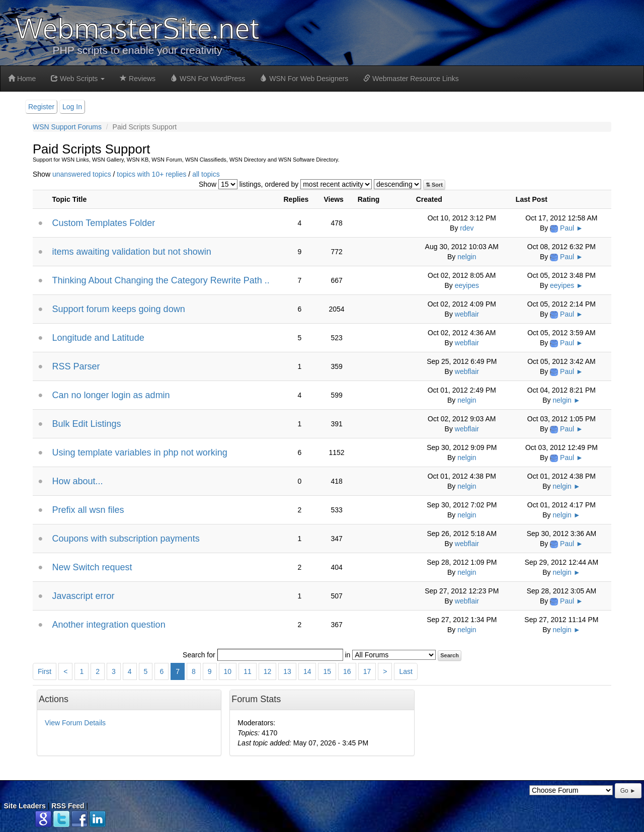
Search (450, 655)
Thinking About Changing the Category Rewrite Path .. (160, 280)
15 (327, 671)
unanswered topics (82, 174)
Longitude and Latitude (98, 338)
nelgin (467, 257)
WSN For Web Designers (304, 79)
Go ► (628, 791)
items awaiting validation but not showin (131, 252)
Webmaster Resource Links (411, 79)
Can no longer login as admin (111, 395)
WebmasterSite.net (137, 27)
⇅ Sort (434, 185)
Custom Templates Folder (103, 223)
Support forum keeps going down (118, 309)
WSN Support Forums (67, 127)
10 (228, 671)
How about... (77, 481)
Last (406, 671)
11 (248, 671)
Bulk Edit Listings (86, 424)
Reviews (138, 79)
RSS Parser (76, 366)
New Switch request (92, 567)
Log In (72, 107)
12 (268, 671)
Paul (567, 228)
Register (41, 107)
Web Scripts (78, 79)
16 (347, 671)
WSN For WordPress (208, 79)
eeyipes (467, 285)
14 (307, 671)
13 (287, 671)
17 (367, 671)
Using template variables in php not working (139, 452)
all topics (206, 174)
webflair (467, 314)
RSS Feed (68, 806)
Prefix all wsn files (88, 510)
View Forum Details (75, 723)
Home (22, 79)
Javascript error (83, 596)
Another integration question (108, 625)
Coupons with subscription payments (126, 539)
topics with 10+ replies (151, 174)
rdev (467, 228)
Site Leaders (25, 806)
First (45, 671)
